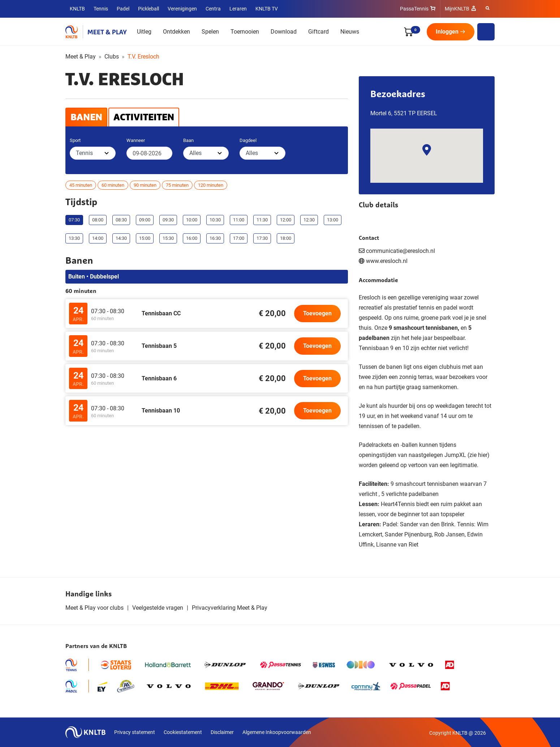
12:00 (286, 220)
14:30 (121, 238)
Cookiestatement (183, 732)
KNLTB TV (267, 9)
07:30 (74, 220)
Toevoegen (317, 313)
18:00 (286, 238)
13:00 (333, 220)
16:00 (192, 238)
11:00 (239, 220)
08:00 (98, 220)
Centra (213, 9)
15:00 (145, 238)
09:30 (168, 220)
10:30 (215, 220)
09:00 (145, 220)
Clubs (112, 57)
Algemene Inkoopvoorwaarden (277, 732)
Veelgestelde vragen (158, 608)
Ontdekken (176, 32)
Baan (188, 140)
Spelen (210, 32)
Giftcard (318, 32)
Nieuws (350, 32)
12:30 (309, 220)
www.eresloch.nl (387, 261)
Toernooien (245, 32)
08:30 (121, 220)
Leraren (238, 9)
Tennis (101, 9)
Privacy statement (135, 732)
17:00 (239, 238)
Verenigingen (182, 9)
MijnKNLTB (457, 9)
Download (284, 32)
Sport (75, 140)
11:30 (262, 220)
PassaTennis (414, 9)
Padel (123, 9)
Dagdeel (248, 140)
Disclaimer (222, 732)
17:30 (262, 238)
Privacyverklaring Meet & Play (230, 608)
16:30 (215, 238)
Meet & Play (81, 57)
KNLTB (77, 9)
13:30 (74, 238)
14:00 (98, 238)
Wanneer (136, 140)
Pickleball (148, 9)
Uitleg (144, 32)
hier (483, 455)
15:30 (168, 238)
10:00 (192, 220)
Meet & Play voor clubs (94, 608)
